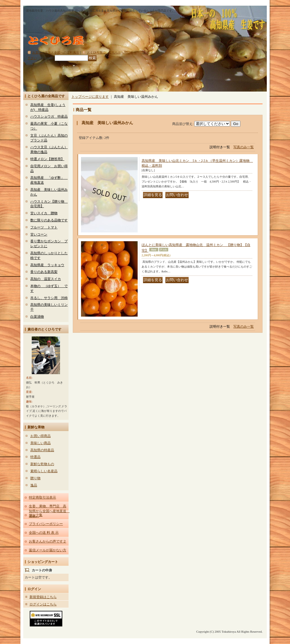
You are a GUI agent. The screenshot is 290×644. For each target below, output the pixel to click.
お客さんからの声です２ (48, 541)
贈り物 (35, 478)
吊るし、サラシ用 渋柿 (49, 298)
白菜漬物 (37, 317)
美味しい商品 (40, 443)
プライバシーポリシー (46, 524)
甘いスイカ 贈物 (44, 213)
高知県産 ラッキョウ (47, 265)
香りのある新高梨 (44, 272)
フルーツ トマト (44, 227)
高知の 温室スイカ (46, 279)
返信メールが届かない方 (48, 550)
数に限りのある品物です (49, 220)
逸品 (34, 485)
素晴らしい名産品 (44, 471)
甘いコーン (39, 234)
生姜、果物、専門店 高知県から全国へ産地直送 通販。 (49, 511)
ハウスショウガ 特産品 (49, 116)
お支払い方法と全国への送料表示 (56, 52)
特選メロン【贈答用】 (47, 159)
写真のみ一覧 (244, 147)
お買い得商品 (40, 436)
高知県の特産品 (42, 450)
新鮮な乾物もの (42, 464)
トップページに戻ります (90, 97)
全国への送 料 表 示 (44, 533)
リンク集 (36, 515)
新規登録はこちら (43, 597)
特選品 (35, 457)
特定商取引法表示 (42, 497)
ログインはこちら (43, 604)
